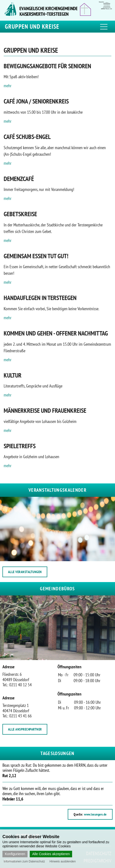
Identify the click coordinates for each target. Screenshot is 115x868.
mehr (8, 86)
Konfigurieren (15, 854)
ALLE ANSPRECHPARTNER (25, 729)
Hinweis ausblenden (62, 861)
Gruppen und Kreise (32, 26)
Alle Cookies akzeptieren (51, 854)
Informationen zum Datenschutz (24, 861)
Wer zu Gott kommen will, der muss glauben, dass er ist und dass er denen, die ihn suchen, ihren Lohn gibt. (53, 794)
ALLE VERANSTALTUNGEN (25, 572)
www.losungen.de (95, 814)
